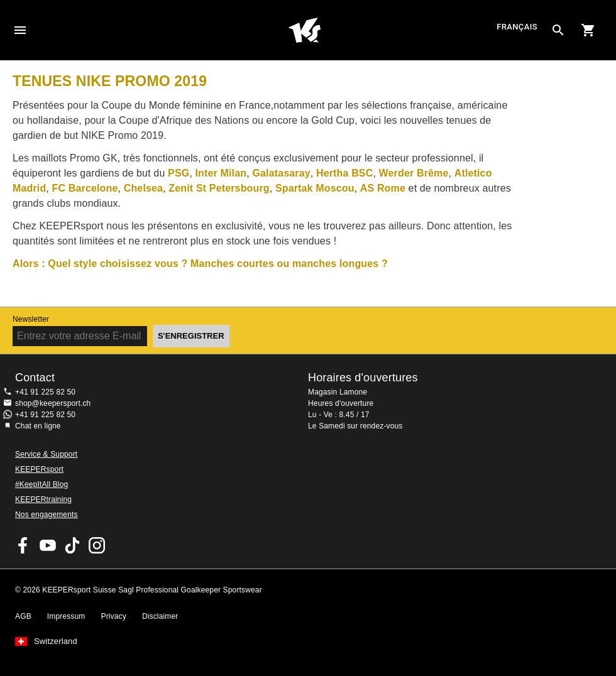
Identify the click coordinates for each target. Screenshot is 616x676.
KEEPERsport (39, 469)
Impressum (66, 616)
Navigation (20, 30)
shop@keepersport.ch (53, 403)
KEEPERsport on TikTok (72, 545)
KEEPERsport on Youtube (48, 545)
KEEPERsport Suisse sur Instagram (97, 545)
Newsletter (31, 319)
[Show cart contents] (588, 30)
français (517, 27)
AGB (23, 616)
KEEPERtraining (43, 499)
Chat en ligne (38, 426)
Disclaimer (160, 616)
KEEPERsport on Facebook (23, 545)
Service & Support (46, 454)
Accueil (305, 30)
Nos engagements (47, 515)
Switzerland (56, 641)
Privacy (114, 616)
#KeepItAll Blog (41, 484)
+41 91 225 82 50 (45, 392)
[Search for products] (558, 30)
